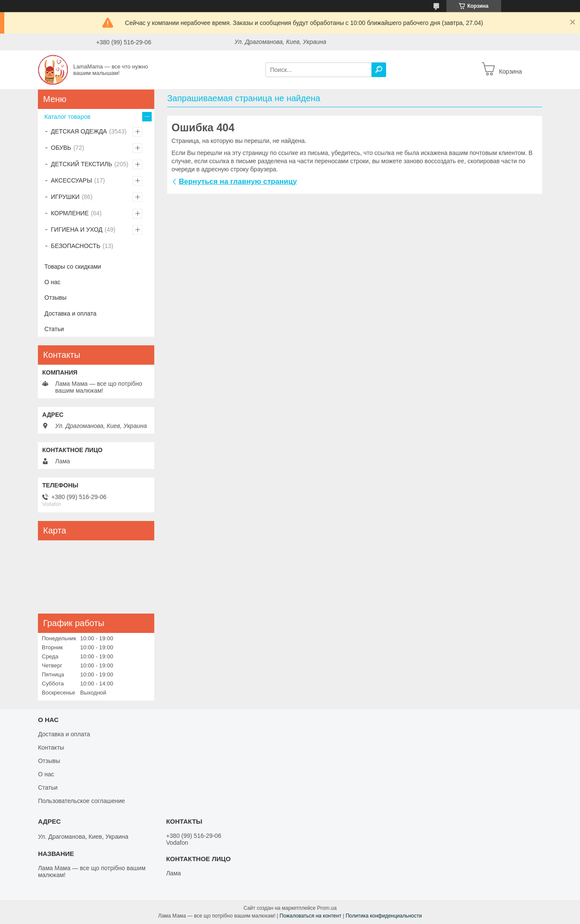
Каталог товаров (67, 117)
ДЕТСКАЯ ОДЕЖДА (79, 131)
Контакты (51, 747)
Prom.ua (327, 908)
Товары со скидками (73, 267)
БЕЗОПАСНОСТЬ (76, 246)
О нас (52, 282)
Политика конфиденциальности (384, 916)
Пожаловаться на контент (310, 916)
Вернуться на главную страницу (238, 181)
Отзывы (55, 298)
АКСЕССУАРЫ (72, 180)
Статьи (54, 329)
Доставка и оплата (70, 313)
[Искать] (379, 70)
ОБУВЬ (61, 148)
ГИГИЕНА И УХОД (77, 229)
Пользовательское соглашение (81, 801)
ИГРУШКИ (65, 197)
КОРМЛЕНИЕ (70, 213)
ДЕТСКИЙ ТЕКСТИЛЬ (81, 164)
